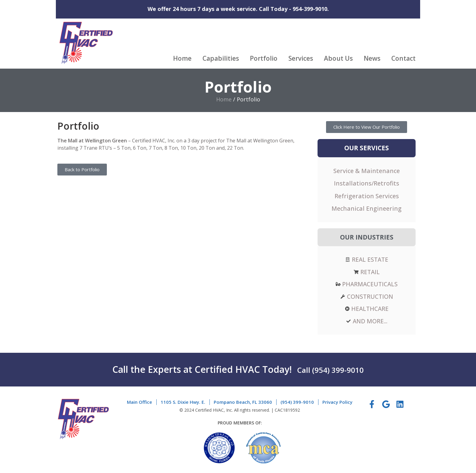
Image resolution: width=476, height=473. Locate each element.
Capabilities (221, 58)
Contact (403, 58)
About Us (338, 58)
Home (182, 58)
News (372, 58)
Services (301, 58)
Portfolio (264, 58)
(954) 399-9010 (338, 369)
